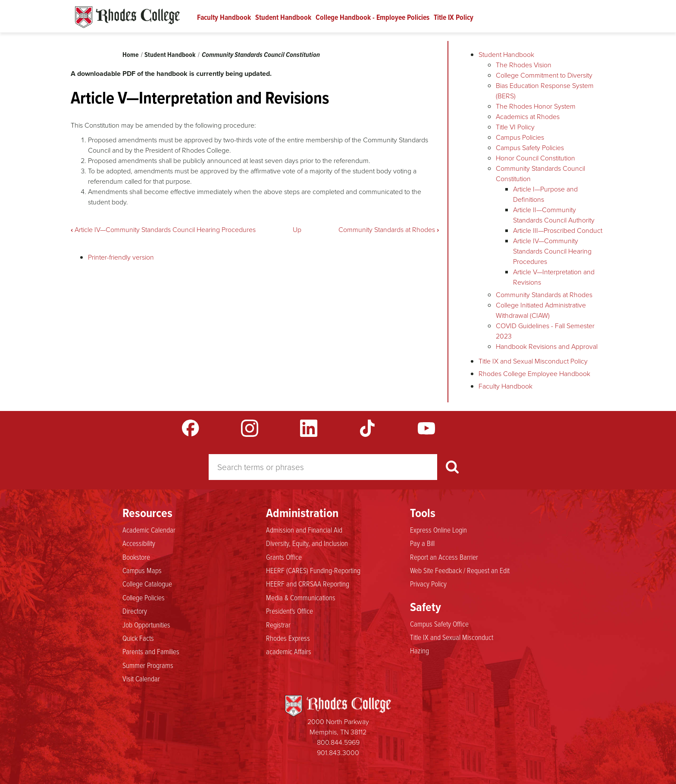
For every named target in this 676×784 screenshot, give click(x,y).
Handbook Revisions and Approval (547, 347)
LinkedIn (309, 428)
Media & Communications (301, 598)
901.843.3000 (338, 753)
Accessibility (139, 543)
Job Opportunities (146, 625)
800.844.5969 (338, 742)
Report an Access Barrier (444, 557)
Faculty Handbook (224, 17)
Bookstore (136, 557)
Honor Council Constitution (535, 158)
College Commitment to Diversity (544, 75)
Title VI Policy (515, 127)
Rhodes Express (288, 638)
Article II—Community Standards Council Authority (554, 215)
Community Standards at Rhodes (389, 230)
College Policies (144, 598)
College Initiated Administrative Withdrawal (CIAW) (541, 310)
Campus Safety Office (439, 624)
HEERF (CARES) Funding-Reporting (313, 571)
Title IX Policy (454, 17)
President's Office (289, 611)
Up (297, 230)
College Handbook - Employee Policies (372, 17)
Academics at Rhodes (528, 117)
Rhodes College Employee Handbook (534, 374)
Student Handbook (283, 17)
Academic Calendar (149, 530)
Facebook (191, 428)
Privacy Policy (428, 584)
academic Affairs (289, 652)
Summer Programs (148, 665)
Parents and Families (151, 652)
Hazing (419, 651)
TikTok (367, 428)
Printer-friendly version (121, 257)
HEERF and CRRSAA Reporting (308, 584)
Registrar (278, 625)
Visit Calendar (141, 679)
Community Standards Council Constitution (261, 55)
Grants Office (284, 557)
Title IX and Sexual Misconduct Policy (533, 361)
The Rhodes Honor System (536, 106)
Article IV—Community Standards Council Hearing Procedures (163, 230)
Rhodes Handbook (127, 17)
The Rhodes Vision (524, 65)
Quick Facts (138, 638)
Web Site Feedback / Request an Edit (460, 571)
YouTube (426, 428)
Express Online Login (438, 530)
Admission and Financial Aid (304, 530)
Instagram (250, 428)
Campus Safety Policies (530, 148)
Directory (135, 611)
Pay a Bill (422, 543)
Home (131, 55)
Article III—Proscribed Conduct (558, 230)
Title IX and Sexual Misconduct (452, 637)
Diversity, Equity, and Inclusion (307, 543)
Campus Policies (520, 137)
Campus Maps (142, 571)
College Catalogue (147, 584)
